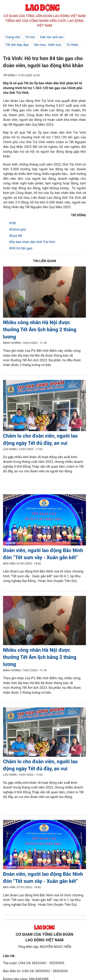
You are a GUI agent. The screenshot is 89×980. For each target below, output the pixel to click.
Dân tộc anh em (52, 37)
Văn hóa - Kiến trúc (48, 45)
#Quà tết (15, 236)
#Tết (12, 223)
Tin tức (30, 37)
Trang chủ (13, 37)
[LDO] (44, 293)
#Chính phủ (18, 230)
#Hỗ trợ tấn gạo (21, 248)
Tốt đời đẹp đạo (17, 45)
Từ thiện (72, 45)
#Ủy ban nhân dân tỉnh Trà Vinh (32, 242)
